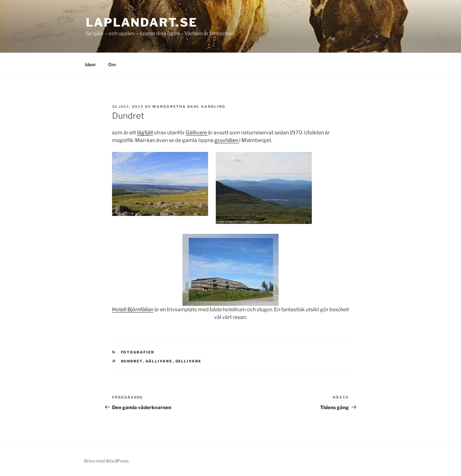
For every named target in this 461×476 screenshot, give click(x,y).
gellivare (189, 361)
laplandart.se (142, 22)
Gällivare (197, 133)
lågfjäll (145, 133)
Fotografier (138, 352)
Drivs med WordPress (106, 461)
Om (112, 64)
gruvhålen (227, 140)
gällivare (159, 361)
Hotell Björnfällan (133, 309)
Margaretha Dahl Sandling (189, 107)
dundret (132, 361)
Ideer (91, 64)
